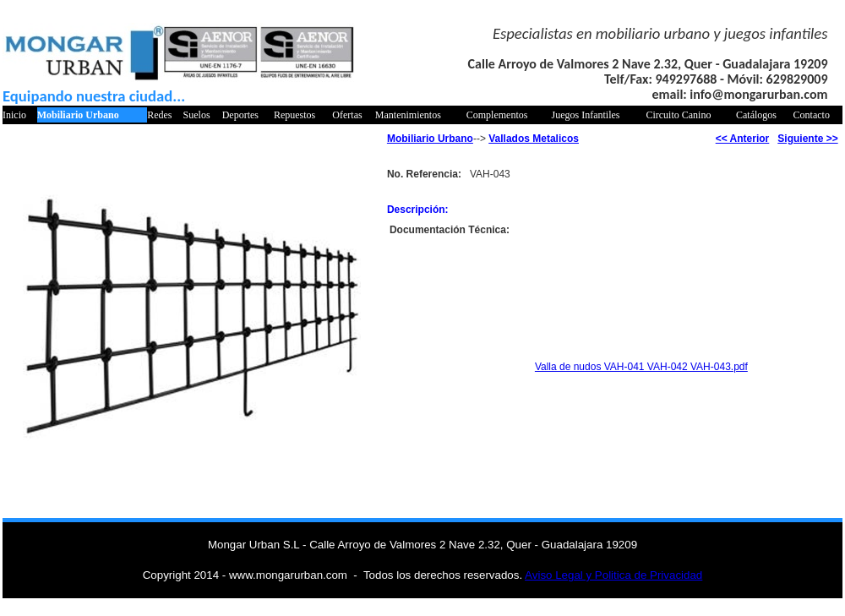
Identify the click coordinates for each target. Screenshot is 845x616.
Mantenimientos (408, 115)
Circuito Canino (678, 115)
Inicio (14, 115)
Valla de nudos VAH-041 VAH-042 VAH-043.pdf (641, 367)
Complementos (497, 115)
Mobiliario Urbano (78, 115)
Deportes (240, 115)
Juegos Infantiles (586, 115)
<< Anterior (743, 139)
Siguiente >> (807, 139)
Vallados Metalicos (534, 139)
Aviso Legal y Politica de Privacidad (613, 575)
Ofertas (347, 115)
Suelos (197, 115)
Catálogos (756, 115)
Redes (159, 115)
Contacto (812, 115)
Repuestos (294, 115)
